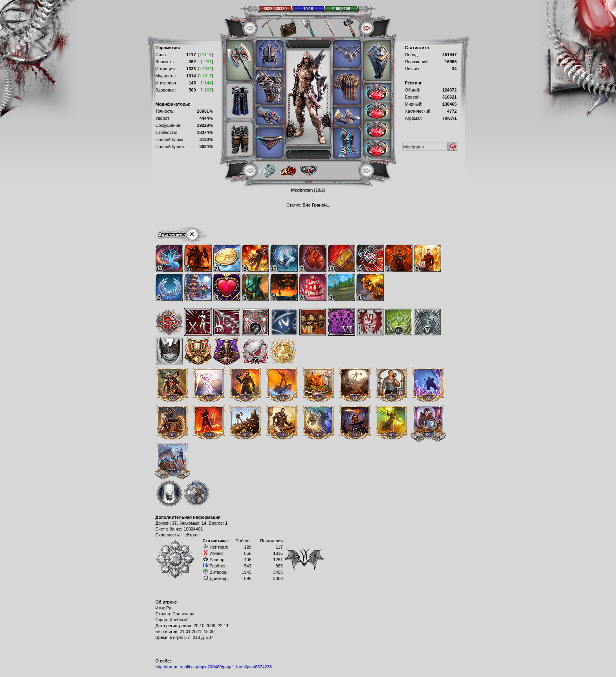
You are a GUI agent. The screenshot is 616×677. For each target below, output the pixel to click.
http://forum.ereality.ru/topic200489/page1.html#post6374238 (214, 667)
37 (174, 523)
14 (204, 523)
